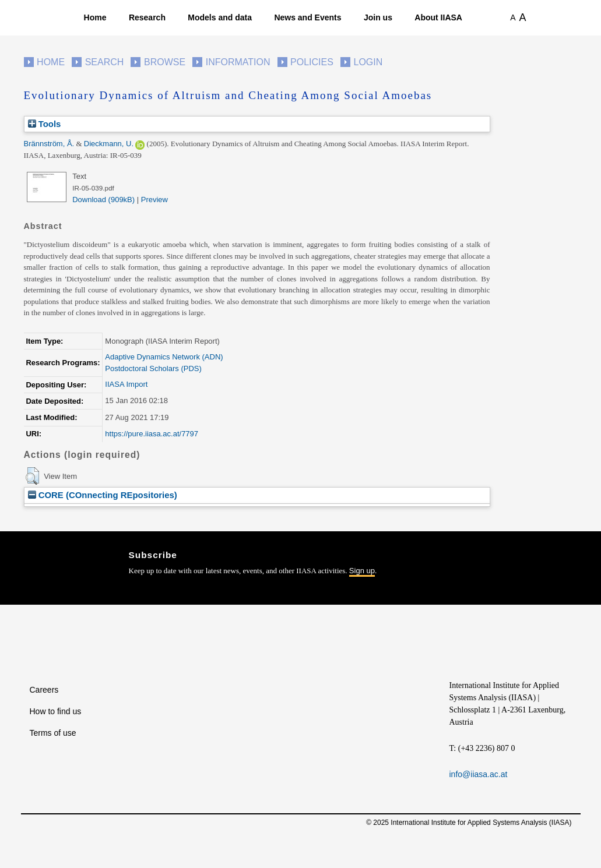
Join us (378, 17)
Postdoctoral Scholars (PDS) (153, 368)
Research (147, 17)
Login (368, 62)
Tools (45, 124)
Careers (44, 690)
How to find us (56, 711)
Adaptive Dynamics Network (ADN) (164, 357)
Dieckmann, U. (109, 144)
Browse (165, 62)
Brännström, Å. (49, 144)
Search (105, 62)
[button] (32, 476)
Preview (154, 200)
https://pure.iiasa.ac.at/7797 (152, 434)
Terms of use (53, 733)
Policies (312, 62)
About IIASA (438, 17)
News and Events (307, 17)
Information (238, 62)
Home (95, 17)
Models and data (220, 17)
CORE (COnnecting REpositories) (103, 495)
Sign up (362, 571)
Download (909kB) (103, 200)
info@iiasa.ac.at (479, 774)
